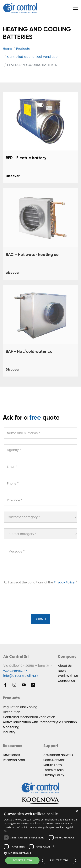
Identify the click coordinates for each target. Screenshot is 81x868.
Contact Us (66, 681)
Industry (9, 732)
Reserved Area (14, 760)
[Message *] (40, 560)
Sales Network (54, 760)
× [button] (77, 811)
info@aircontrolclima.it (21, 676)
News (62, 671)
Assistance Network (58, 755)
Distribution (12, 712)
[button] (40, 853)
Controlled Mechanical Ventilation (29, 717)
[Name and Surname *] (40, 433)
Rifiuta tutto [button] (59, 860)
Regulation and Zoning (20, 707)
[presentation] (33, 604)
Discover (13, 176)
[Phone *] (40, 483)
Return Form (53, 765)
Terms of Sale (54, 770)
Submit (40, 619)
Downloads (11, 755)
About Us (65, 666)
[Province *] (40, 500)
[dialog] (40, 838)
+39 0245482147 (15, 671)
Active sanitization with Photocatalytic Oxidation (40, 722)
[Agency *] (40, 450)
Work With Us (68, 676)
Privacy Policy (64, 582)
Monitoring (11, 727)
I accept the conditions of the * (41, 582)
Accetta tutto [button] (22, 860)
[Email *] (40, 467)
